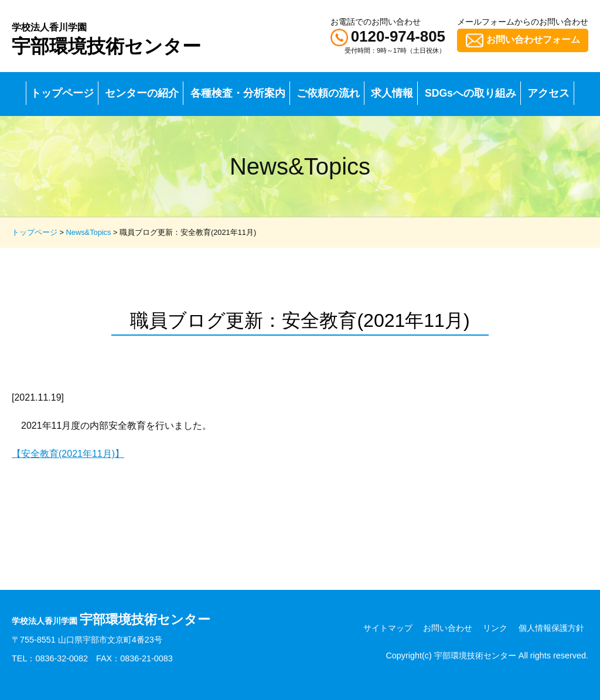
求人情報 (392, 93)
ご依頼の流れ (328, 93)
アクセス (548, 93)
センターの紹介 (142, 93)
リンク (495, 628)
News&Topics (89, 232)
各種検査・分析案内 (238, 93)
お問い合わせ (448, 628)
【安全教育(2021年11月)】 (68, 454)
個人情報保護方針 (551, 628)
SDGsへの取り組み (471, 93)
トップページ (62, 93)
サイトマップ (388, 628)
